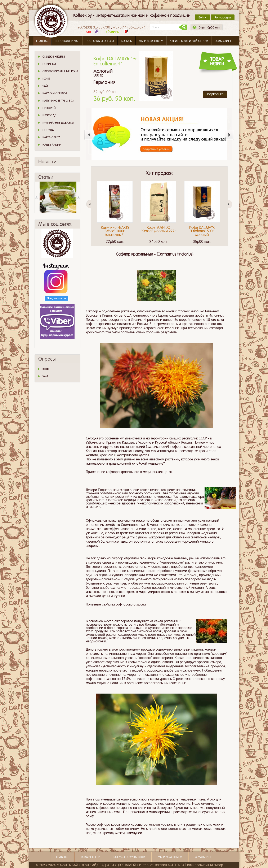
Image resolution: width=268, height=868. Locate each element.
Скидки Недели (54, 57)
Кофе (46, 79)
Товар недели (91, 857)
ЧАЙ (45, 376)
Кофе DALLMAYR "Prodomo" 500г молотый (202, 231)
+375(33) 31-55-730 (94, 27)
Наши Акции (52, 145)
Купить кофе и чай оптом (189, 41)
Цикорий (49, 108)
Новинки (49, 64)
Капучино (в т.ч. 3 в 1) (58, 101)
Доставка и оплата (100, 41)
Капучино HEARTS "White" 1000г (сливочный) (115, 231)
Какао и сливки (55, 93)
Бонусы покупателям (129, 857)
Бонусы (127, 41)
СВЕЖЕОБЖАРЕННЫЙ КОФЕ (60, 71)
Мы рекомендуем (151, 41)
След (79, 197)
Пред (36, 197)
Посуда (48, 130)
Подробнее (215, 94)
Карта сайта (52, 137)
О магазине (223, 41)
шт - (210, 27)
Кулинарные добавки (58, 123)
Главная (42, 41)
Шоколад (49, 115)
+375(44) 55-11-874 (129, 27)
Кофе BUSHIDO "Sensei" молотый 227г (158, 229)
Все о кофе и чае (67, 41)
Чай (45, 86)
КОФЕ (46, 369)
